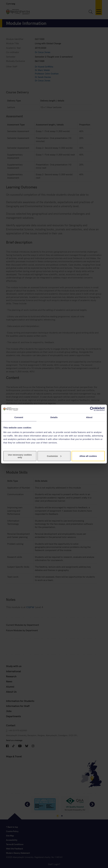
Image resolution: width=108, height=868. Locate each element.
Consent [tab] (19, 417)
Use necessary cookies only (20, 456)
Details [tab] (54, 417)
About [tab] (89, 417)
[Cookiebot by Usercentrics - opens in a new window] (92, 409)
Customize (54, 456)
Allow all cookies (88, 456)
